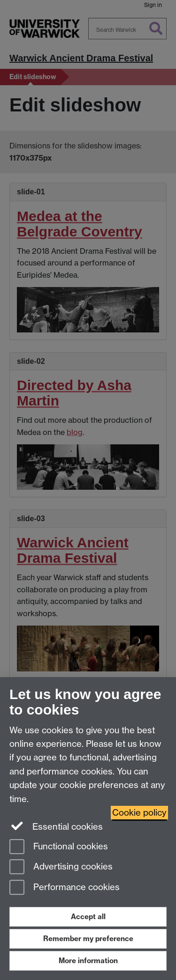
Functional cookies (59, 847)
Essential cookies (56, 826)
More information (88, 961)
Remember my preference (88, 939)
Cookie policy (139, 813)
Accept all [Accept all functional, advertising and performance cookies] (88, 917)
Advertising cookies (61, 867)
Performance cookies (65, 888)
